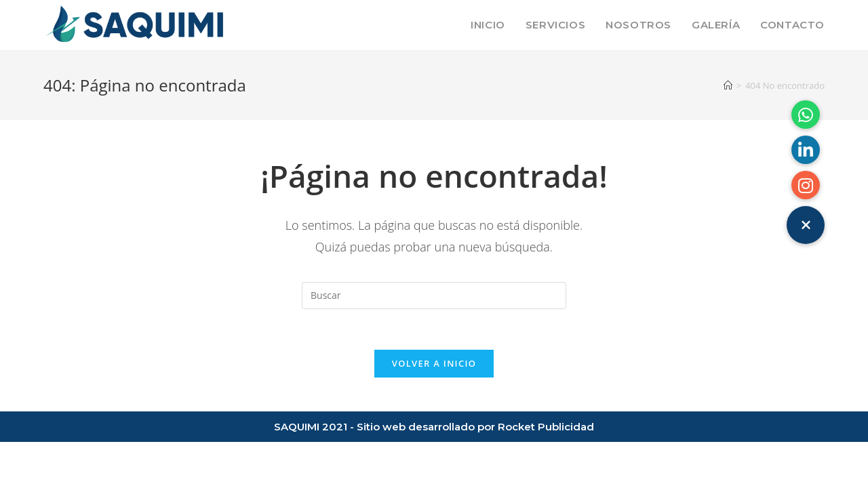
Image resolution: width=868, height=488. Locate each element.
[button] (806, 225)
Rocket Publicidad (546, 427)
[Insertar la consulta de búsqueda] (434, 296)
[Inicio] (728, 85)
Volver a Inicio (434, 363)
